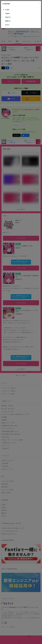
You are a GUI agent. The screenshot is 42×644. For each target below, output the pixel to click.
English (7, 13)
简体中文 (8, 17)
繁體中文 (8, 21)
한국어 (7, 25)
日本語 (7, 10)
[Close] (39, 3)
